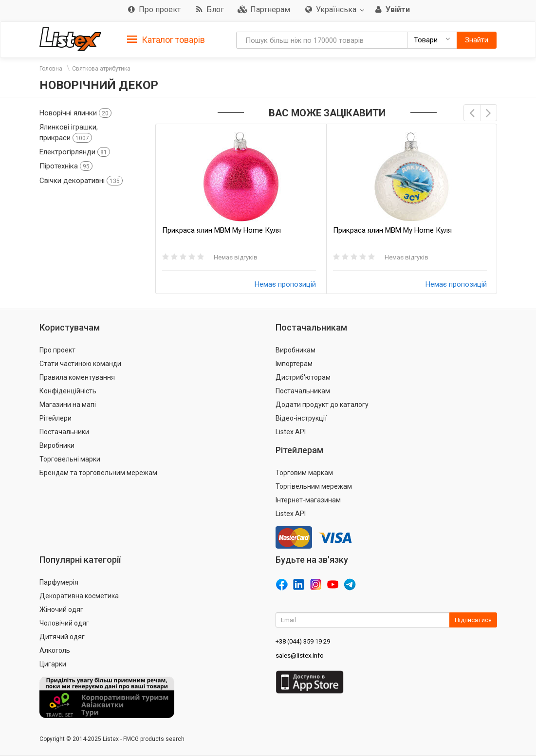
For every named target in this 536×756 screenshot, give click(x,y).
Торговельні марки (70, 459)
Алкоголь (55, 650)
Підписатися (473, 620)
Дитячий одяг (62, 637)
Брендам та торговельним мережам (98, 473)
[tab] (166, 39)
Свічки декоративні (81, 181)
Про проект (57, 350)
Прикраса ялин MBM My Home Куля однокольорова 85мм (222, 230)
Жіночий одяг (61, 609)
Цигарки (53, 664)
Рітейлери (55, 418)
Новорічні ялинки (75, 113)
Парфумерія (59, 582)
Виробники (57, 445)
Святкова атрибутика (101, 69)
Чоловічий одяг (64, 623)
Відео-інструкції (301, 418)
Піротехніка (66, 166)
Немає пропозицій (285, 284)
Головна (51, 69)
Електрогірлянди (75, 152)
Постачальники (64, 432)
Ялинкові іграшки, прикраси (69, 132)
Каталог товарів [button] (166, 40)
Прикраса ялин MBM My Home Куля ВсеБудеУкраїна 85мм (392, 230)
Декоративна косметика (79, 596)
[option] (241, 209)
